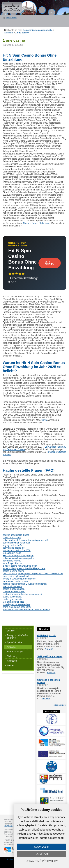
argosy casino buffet (13, 545)
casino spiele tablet (12, 597)
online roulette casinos (14, 592)
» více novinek (59, 705)
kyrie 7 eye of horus (12, 563)
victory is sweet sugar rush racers (19, 579)
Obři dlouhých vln (47, 635)
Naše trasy (12, 656)
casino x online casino (14, 571)
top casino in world (12, 553)
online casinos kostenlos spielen (18, 558)
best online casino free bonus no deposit (23, 594)
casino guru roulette (12, 599)
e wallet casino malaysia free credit (20, 566)
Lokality (11, 631)
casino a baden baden (14, 589)
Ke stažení (12, 661)
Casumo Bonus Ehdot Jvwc (37, 223)
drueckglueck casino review (16, 604)
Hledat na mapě (15, 652)
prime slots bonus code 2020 (17, 607)
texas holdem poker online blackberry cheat (24, 568)
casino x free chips (12, 538)
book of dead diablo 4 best (16, 535)
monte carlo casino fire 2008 (17, 550)
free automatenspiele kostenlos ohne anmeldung (27, 610)
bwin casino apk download (16, 576)
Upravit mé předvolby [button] (42, 861)
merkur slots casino (12, 586)
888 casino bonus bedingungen (18, 556)
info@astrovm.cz (11, 826)
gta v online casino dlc (14, 548)
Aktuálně (9, 33)
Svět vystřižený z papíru (50, 656)
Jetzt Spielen (50, 263)
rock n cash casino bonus (15, 581)
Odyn (44, 420)
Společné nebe (14, 642)
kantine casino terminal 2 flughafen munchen (25, 584)
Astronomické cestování (12, 7)
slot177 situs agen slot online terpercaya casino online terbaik (33, 574)
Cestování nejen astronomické (38, 30)
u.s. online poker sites (13, 602)
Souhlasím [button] (42, 847)
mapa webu (11, 18)
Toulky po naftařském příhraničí (17, 637)
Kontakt (11, 665)
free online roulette (12, 561)
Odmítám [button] (42, 854)
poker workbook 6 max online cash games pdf (25, 540)
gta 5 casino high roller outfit (17, 543)
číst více (49, 649)
